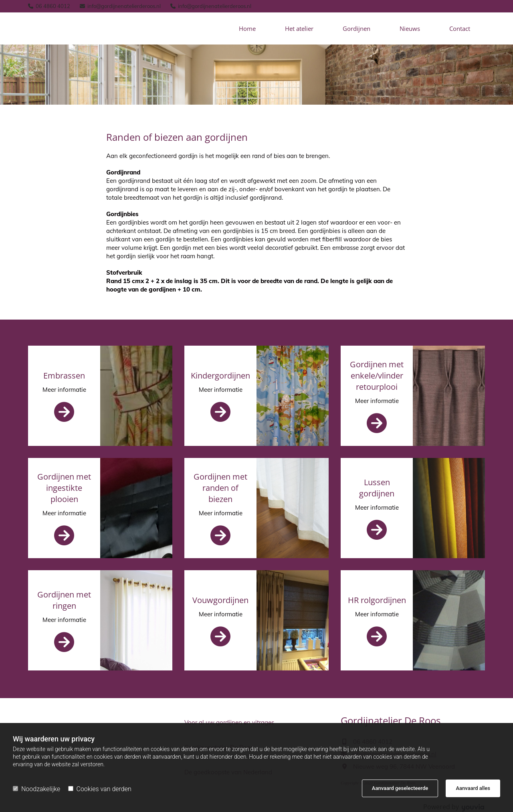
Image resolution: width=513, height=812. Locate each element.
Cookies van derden (100, 789)
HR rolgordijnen (377, 600)
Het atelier (299, 28)
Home (247, 28)
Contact (460, 28)
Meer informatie (64, 390)
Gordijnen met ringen (64, 600)
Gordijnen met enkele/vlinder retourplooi (377, 376)
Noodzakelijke (36, 789)
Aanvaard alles (473, 788)
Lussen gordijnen (377, 488)
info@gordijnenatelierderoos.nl (124, 6)
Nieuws (410, 28)
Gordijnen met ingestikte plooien (64, 488)
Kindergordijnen (220, 376)
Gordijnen (356, 28)
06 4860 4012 (53, 6)
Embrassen (64, 376)
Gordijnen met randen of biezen (220, 488)
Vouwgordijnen (220, 600)
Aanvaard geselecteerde (400, 788)
